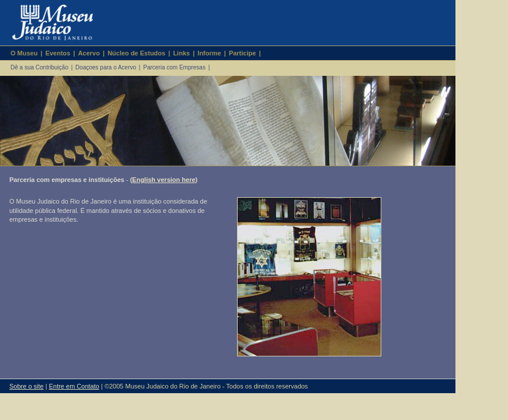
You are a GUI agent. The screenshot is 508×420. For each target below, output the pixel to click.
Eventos (58, 53)
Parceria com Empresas (174, 67)
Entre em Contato (74, 386)
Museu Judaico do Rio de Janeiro (48, 23)
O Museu (24, 53)
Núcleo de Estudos (136, 53)
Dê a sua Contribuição (39, 67)
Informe (209, 53)
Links (181, 53)
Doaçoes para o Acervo (106, 67)
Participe (242, 53)
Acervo (89, 53)
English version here (163, 180)
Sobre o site (27, 386)
